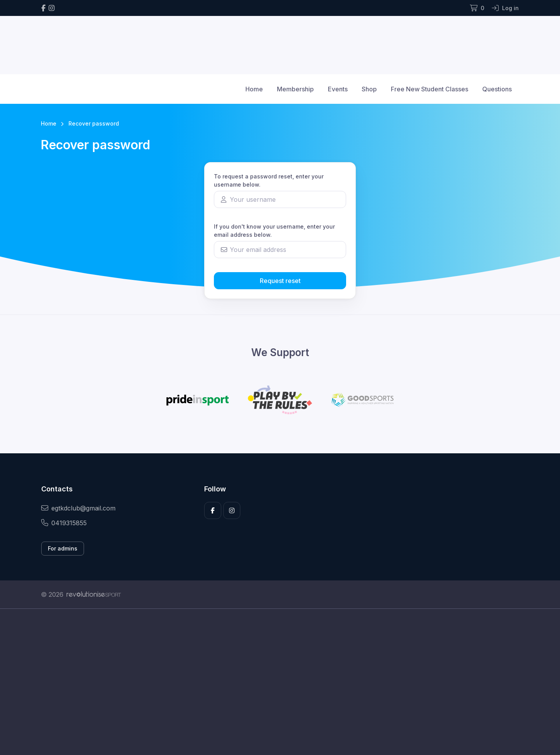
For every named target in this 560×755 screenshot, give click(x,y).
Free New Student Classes (430, 89)
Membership (295, 89)
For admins (63, 548)
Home (254, 89)
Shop (369, 89)
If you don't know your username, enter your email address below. (274, 231)
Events (338, 89)
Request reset (280, 281)
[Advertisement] (274, 682)
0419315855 (64, 523)
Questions (497, 89)
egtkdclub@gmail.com (78, 508)
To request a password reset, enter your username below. (269, 180)
